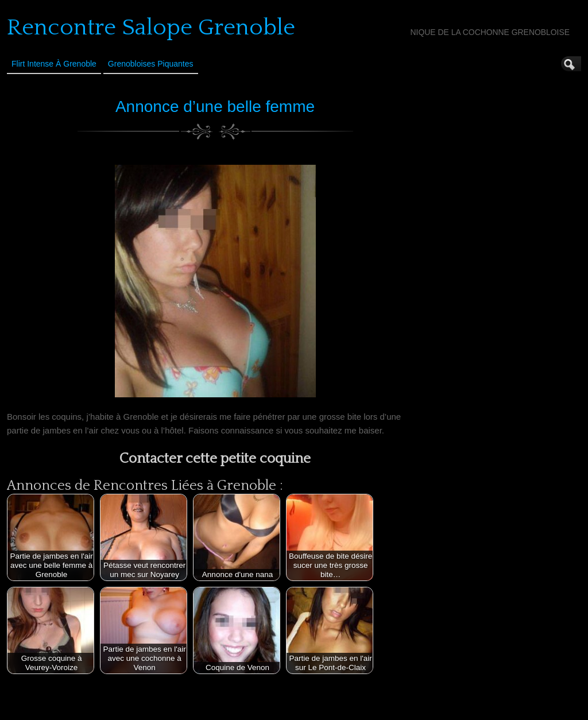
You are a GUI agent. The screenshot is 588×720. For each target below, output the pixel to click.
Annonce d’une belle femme (215, 107)
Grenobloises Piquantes (151, 64)
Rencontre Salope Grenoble (151, 28)
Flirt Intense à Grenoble (54, 64)
